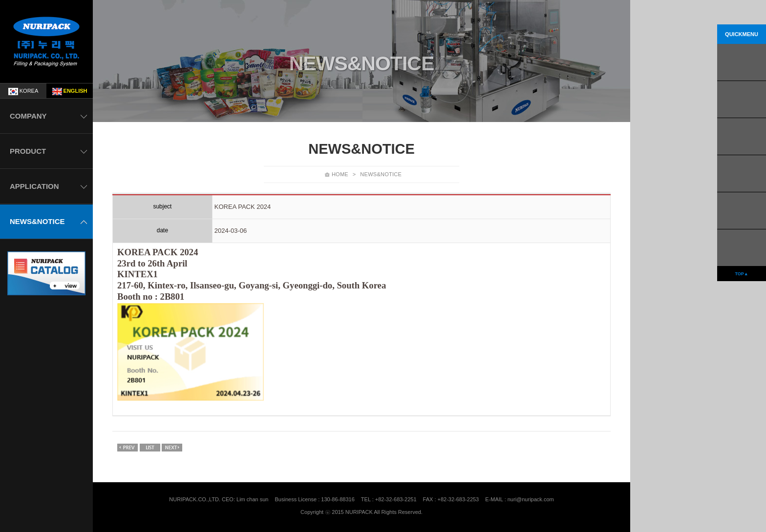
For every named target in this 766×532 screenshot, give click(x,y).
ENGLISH (70, 92)
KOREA (23, 92)
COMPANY (28, 116)
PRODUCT (28, 151)
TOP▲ (741, 274)
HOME (340, 174)
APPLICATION (34, 186)
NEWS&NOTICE (37, 221)
